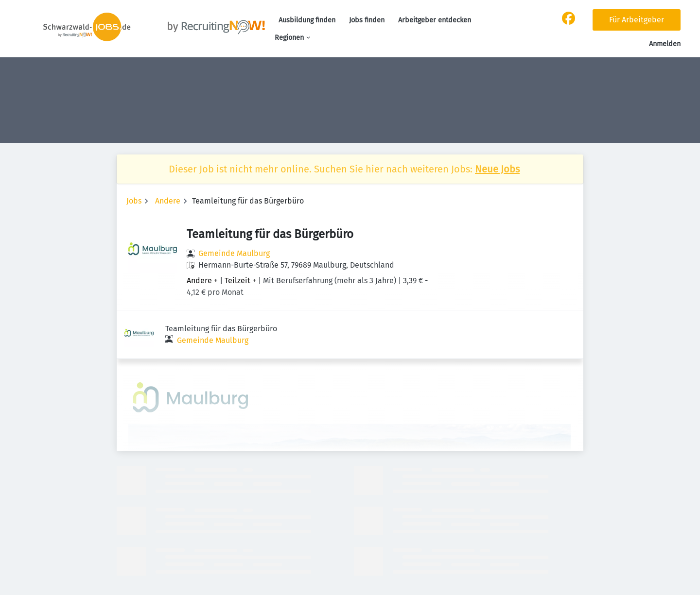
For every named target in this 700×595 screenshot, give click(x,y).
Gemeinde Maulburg (234, 253)
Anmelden (665, 44)
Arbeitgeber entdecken (435, 20)
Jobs (134, 201)
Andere (168, 201)
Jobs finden (367, 20)
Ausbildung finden (307, 20)
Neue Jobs (497, 169)
